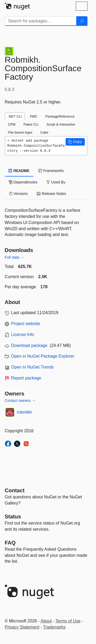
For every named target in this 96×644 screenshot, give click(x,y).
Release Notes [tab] (51, 194)
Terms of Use (68, 621)
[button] (75, 142)
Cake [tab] (44, 132)
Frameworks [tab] (51, 171)
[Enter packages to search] (41, 21)
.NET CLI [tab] (15, 116)
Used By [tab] (56, 182)
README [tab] (19, 171)
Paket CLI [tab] (31, 124)
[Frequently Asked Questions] (10, 543)
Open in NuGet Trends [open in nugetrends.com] (33, 367)
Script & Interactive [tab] (61, 124)
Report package (26, 378)
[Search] (82, 21)
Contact (15, 490)
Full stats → (15, 257)
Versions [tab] (18, 194)
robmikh (24, 412)
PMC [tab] (34, 116)
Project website (26, 324)
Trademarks (54, 627)
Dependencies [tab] (23, 182)
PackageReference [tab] (60, 116)
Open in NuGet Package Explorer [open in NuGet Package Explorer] (43, 356)
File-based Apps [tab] (20, 132)
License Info (23, 335)
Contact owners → (20, 401)
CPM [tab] (12, 124)
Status (13, 517)
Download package (29, 345)
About (46, 621)
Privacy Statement (22, 627)
